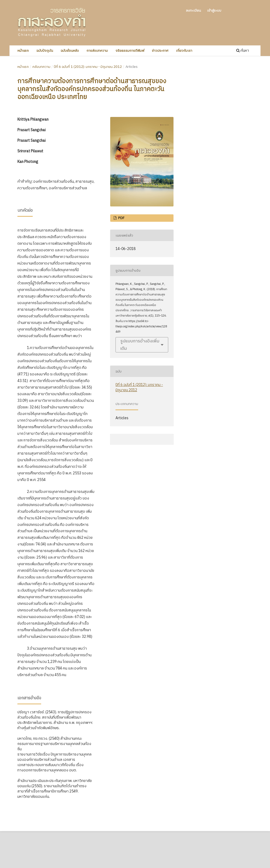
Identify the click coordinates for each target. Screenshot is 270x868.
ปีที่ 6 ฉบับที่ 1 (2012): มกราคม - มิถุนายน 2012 (88, 67)
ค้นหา (243, 51)
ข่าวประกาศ (160, 51)
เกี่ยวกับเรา (184, 51)
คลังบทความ (41, 67)
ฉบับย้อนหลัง (70, 51)
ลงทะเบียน (193, 11)
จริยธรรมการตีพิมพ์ (130, 51)
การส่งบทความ (97, 51)
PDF (121, 218)
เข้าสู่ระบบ (214, 11)
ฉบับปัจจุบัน (45, 51)
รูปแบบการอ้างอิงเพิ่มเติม (140, 345)
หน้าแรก (23, 51)
